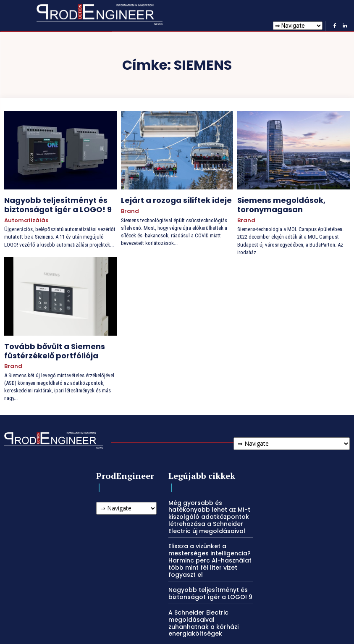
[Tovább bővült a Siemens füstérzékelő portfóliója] (60, 291)
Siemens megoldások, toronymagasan (273, 203)
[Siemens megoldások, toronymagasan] (294, 150)
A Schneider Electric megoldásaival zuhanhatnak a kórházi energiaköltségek (208, 602)
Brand (128, 209)
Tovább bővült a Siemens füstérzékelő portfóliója (45, 344)
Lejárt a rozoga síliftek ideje (166, 199)
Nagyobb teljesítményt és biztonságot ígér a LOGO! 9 (47, 203)
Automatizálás (23, 216)
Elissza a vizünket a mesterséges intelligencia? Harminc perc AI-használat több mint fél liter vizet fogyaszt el (206, 546)
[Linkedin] (345, 26)
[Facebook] (335, 26)
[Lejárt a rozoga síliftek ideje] (177, 150)
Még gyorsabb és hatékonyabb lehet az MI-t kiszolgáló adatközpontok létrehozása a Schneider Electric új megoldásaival (206, 505)
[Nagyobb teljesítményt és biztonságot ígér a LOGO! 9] (60, 150)
